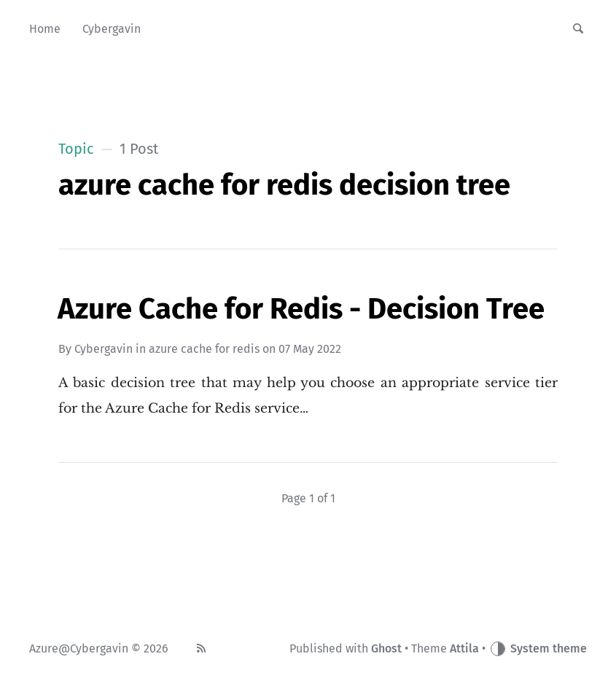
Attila (464, 648)
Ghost (386, 648)
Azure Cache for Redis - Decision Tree (301, 309)
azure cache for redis (204, 349)
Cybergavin (104, 349)
